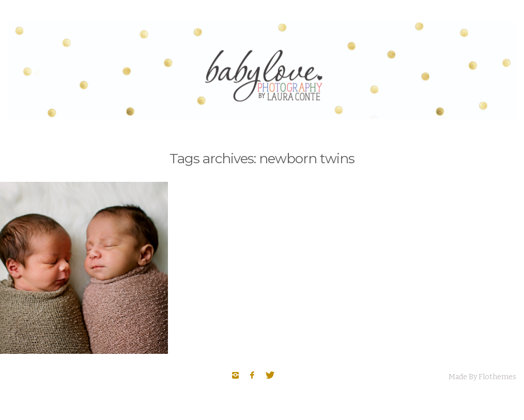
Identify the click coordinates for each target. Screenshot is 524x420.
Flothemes (497, 377)
